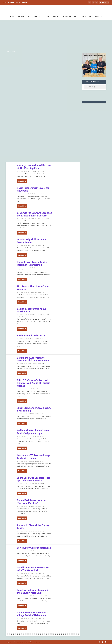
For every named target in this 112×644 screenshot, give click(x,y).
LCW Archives (87, 17)
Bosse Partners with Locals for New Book (33, 189)
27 (60, 635)
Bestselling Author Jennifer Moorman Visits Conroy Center (33, 359)
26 (58, 635)
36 (77, 635)
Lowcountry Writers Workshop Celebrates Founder (33, 457)
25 (56, 635)
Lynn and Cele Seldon (24, 219)
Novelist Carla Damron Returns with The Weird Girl (33, 569)
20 (46, 635)
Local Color (20, 220)
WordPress (36, 642)
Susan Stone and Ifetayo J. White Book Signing (34, 409)
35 (75, 635)
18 (42, 635)
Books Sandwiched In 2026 (31, 336)
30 (65, 635)
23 (52, 635)
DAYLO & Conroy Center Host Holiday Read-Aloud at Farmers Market (34, 383)
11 (29, 635)
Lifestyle (47, 17)
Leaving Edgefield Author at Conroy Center (32, 241)
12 (31, 635)
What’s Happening (70, 17)
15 (37, 635)
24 (54, 635)
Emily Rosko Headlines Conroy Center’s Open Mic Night (33, 432)
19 (44, 635)
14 (35, 635)
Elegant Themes (19, 642)
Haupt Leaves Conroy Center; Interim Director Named (32, 263)
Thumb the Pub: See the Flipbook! (15, 2)
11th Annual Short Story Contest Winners (34, 288)
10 (27, 635)
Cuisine (56, 17)
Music (43, 596)
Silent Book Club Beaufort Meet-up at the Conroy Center (34, 479)
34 (73, 635)
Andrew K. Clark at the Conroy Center (33, 527)
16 (38, 635)
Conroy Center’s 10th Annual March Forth (32, 310)
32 (69, 635)
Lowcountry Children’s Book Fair (34, 548)
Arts (28, 17)
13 (33, 635)
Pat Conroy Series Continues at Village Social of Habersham (33, 614)
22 (50, 635)
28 (62, 635)
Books (39, 171)
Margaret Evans (23, 171)
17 (40, 635)
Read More (22, 181)
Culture (37, 17)
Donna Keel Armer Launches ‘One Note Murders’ (32, 502)
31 (67, 635)
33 (71, 635)
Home (12, 17)
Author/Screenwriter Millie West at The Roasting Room (34, 167)
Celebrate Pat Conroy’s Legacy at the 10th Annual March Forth (34, 214)
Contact (99, 17)
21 (48, 635)
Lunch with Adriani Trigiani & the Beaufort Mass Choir (33, 591)
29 (63, 635)
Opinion (20, 17)
